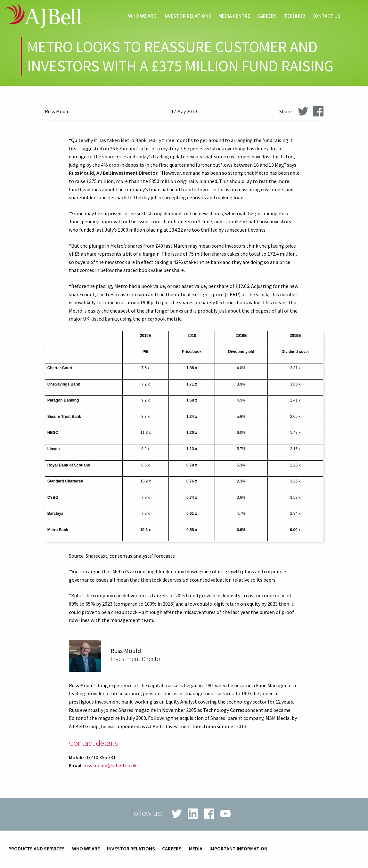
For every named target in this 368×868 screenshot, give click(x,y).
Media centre (234, 16)
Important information (238, 849)
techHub (295, 16)
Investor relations (187, 16)
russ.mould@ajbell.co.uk (110, 765)
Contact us (326, 16)
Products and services (37, 849)
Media (196, 849)
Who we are (142, 16)
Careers (267, 16)
